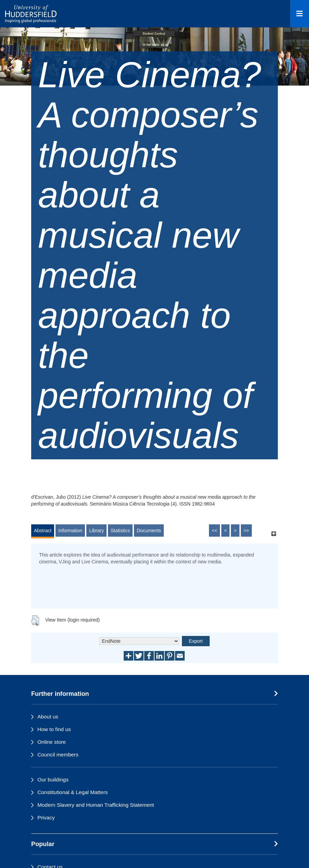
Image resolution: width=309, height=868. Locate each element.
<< (214, 531)
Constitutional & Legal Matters (72, 792)
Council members (58, 755)
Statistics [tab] (120, 531)
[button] (35, 621)
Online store (52, 742)
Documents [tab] (149, 531)
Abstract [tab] (43, 531)
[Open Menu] (300, 14)
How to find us (54, 729)
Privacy (46, 818)
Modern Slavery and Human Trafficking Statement (96, 805)
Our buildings (53, 780)
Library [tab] (96, 531)
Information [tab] (70, 531)
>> (246, 531)
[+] (274, 534)
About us (48, 717)
